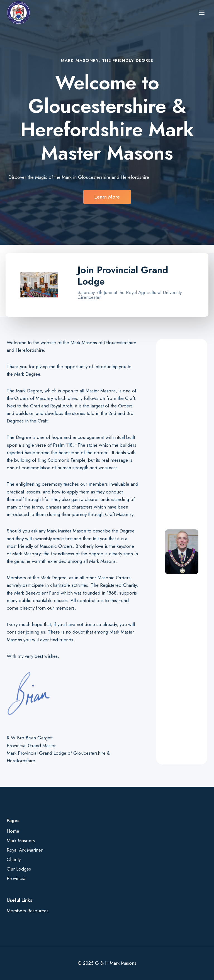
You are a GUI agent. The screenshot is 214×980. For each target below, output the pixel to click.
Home (13, 831)
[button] (107, 197)
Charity (14, 859)
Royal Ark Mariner (25, 850)
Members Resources (28, 911)
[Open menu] (201, 13)
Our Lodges (19, 869)
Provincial (17, 878)
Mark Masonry (21, 840)
